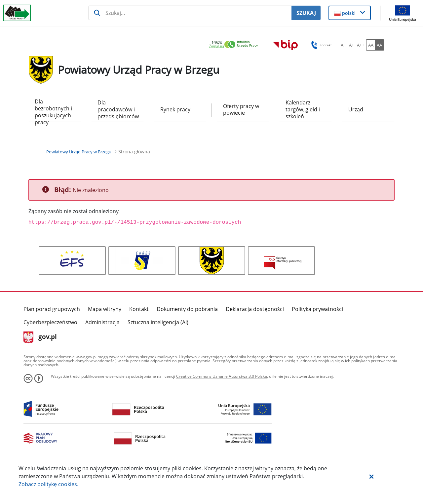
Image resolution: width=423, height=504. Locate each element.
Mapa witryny (105, 309)
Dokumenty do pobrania (187, 309)
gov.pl (40, 337)
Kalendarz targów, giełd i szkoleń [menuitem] (303, 109)
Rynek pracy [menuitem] (175, 109)
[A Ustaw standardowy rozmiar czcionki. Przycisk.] (342, 45)
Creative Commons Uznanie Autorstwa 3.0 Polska (222, 376)
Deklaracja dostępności (255, 309)
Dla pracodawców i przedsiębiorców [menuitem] (117, 109)
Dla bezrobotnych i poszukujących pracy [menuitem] (53, 110)
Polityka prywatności (317, 309)
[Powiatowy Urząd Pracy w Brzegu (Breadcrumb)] (79, 152)
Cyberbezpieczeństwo (50, 322)
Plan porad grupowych (52, 309)
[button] (371, 476)
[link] (235, 45)
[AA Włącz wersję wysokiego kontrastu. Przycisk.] (380, 45)
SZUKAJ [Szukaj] (306, 13)
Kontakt (139, 309)
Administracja (102, 322)
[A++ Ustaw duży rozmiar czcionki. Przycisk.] (361, 45)
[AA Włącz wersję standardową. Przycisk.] (370, 45)
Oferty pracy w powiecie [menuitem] (241, 110)
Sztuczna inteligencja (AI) (158, 322)
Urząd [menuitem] (356, 109)
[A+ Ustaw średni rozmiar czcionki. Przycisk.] (351, 45)
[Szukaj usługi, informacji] (190, 13)
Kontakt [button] (320, 45)
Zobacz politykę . (48, 484)
